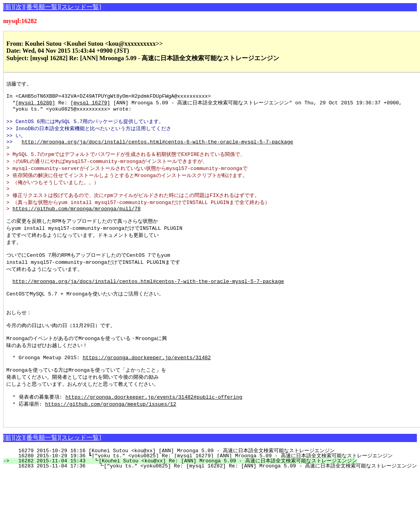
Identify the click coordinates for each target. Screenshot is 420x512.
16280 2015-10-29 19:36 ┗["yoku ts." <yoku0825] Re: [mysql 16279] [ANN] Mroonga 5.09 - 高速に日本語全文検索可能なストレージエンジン (202, 494)
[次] (19, 7)
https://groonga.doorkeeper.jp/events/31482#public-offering (154, 432)
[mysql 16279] (90, 106)
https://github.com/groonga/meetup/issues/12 (110, 440)
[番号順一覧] (42, 7)
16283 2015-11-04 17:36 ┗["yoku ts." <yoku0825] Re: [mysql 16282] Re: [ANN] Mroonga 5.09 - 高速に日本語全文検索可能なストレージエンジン (214, 504)
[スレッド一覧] (80, 7)
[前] (8, 7)
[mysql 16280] (35, 106)
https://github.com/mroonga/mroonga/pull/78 (77, 222)
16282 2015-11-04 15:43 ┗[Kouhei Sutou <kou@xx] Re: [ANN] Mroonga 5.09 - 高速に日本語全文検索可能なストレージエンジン (183, 499)
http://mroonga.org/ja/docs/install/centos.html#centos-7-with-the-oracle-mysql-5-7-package (148, 303)
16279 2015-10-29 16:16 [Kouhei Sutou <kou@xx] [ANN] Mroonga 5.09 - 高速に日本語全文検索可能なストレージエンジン (173, 489)
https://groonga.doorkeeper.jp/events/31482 (147, 389)
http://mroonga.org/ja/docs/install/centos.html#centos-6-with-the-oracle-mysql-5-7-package (157, 149)
